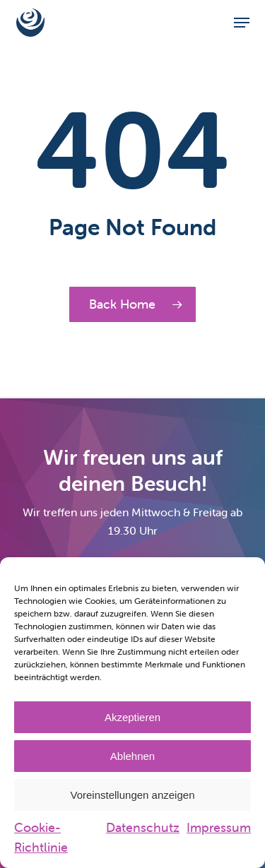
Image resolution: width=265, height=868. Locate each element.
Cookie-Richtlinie (41, 837)
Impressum (219, 827)
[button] (242, 23)
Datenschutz (143, 827)
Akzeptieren (132, 717)
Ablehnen (132, 756)
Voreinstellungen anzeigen (133, 795)
